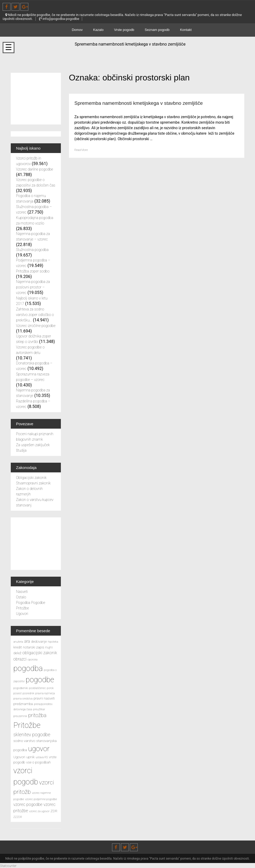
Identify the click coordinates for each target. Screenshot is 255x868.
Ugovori (22, 614)
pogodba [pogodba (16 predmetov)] (28, 668)
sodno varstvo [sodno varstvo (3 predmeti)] (24, 741)
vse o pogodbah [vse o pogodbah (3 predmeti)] (39, 762)
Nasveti (22, 592)
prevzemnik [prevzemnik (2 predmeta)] (20, 716)
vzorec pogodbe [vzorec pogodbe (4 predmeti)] (28, 804)
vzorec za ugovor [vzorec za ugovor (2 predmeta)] (39, 811)
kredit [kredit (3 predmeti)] (18, 647)
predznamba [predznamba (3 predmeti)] (23, 704)
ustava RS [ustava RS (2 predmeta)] (42, 757)
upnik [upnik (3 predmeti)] (30, 757)
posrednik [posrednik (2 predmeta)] (28, 693)
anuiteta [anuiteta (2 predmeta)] (18, 642)
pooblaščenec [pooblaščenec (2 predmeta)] (38, 688)
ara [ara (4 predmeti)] (27, 641)
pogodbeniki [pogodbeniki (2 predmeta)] (21, 688)
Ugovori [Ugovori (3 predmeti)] (19, 757)
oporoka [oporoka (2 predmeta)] (33, 660)
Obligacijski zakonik (31, 478)
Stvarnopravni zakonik (33, 483)
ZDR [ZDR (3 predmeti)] (54, 811)
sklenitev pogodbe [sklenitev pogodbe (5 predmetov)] (32, 735)
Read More (83, 157)
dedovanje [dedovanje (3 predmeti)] (39, 641)
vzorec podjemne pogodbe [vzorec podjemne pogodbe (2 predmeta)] (41, 799)
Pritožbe (22, 608)
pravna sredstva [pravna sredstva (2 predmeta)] (23, 699)
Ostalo (21, 597)
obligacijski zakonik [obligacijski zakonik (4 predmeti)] (40, 653)
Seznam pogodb (157, 30)
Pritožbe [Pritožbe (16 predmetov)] (27, 725)
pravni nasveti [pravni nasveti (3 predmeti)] (44, 698)
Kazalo (98, 30)
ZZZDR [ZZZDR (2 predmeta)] (18, 817)
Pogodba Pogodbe (31, 603)
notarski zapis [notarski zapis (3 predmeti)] (33, 647)
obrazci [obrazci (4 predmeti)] (20, 659)
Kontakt (186, 30)
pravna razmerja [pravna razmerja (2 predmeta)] (45, 693)
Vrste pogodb (124, 30)
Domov (77, 30)
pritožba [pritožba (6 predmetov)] (37, 715)
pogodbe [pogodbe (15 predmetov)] (40, 680)
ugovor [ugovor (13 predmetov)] (39, 749)
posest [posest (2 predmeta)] (17, 693)
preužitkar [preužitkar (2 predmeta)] (39, 709)
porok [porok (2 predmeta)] (50, 688)
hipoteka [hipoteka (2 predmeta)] (53, 642)
